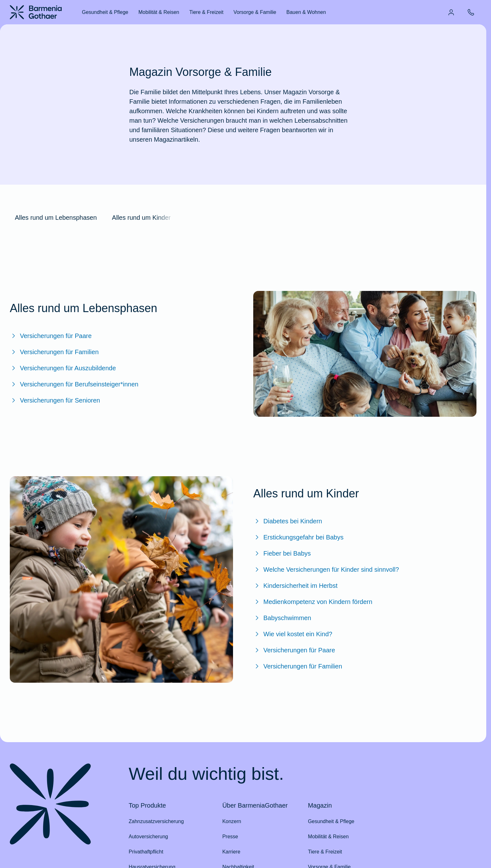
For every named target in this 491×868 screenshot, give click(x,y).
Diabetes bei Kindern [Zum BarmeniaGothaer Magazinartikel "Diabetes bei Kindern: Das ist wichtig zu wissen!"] (288, 521)
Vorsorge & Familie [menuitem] (255, 12)
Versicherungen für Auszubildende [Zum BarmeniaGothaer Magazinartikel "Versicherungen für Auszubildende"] (63, 368)
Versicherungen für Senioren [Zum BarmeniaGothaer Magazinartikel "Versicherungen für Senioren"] (55, 400)
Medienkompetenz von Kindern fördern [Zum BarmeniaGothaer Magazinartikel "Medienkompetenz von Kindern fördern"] (313, 602)
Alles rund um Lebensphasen (56, 218)
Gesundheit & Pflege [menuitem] (105, 12)
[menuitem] (451, 12)
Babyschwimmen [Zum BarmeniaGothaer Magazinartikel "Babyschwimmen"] (282, 618)
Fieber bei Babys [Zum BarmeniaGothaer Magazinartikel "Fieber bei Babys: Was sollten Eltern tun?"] (282, 553)
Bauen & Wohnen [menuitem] (306, 12)
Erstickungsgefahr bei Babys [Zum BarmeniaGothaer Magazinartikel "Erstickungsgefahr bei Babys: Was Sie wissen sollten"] (298, 537)
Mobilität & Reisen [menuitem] (159, 12)
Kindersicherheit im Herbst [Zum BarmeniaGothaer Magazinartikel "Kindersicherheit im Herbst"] (295, 586)
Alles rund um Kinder (141, 218)
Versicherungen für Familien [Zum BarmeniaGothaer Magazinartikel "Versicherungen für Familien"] (54, 352)
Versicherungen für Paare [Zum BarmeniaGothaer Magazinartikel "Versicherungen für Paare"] (51, 336)
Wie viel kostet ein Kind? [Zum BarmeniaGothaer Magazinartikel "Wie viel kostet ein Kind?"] (293, 634)
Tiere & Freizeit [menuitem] (206, 12)
